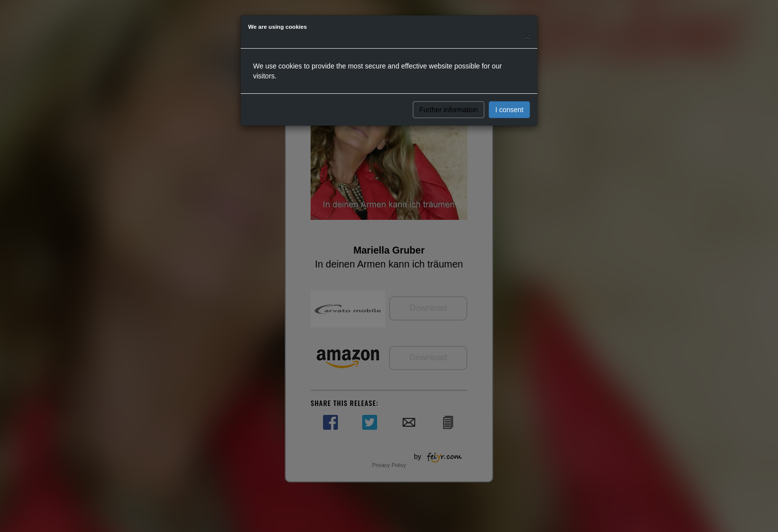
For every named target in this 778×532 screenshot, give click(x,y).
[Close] (527, 35)
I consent (509, 110)
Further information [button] (449, 110)
